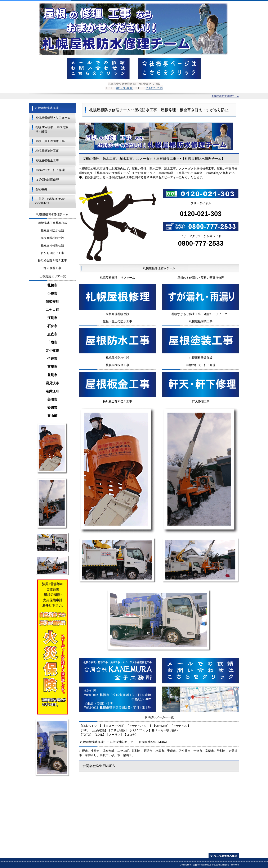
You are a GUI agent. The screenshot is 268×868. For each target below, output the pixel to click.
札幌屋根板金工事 (47, 160)
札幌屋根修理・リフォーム (53, 117)
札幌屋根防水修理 (47, 108)
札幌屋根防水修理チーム (225, 96)
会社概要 (41, 189)
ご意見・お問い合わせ (50, 201)
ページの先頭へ (224, 856)
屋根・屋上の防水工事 (50, 141)
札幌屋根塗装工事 (47, 151)
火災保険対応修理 (47, 180)
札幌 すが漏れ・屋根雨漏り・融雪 (52, 129)
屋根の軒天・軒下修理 (50, 170)
